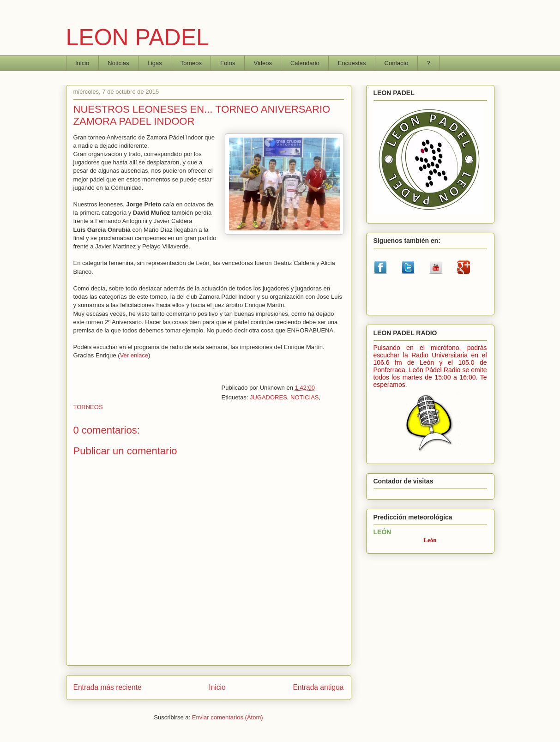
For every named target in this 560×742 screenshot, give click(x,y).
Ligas (155, 63)
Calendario (305, 63)
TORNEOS (88, 407)
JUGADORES (268, 397)
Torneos (191, 63)
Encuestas (352, 63)
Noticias (118, 63)
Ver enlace (134, 355)
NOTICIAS (304, 397)
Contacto (397, 63)
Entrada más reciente (108, 687)
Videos (263, 63)
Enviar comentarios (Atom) (228, 717)
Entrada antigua (318, 687)
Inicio (82, 63)
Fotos (228, 63)
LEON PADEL (138, 37)
